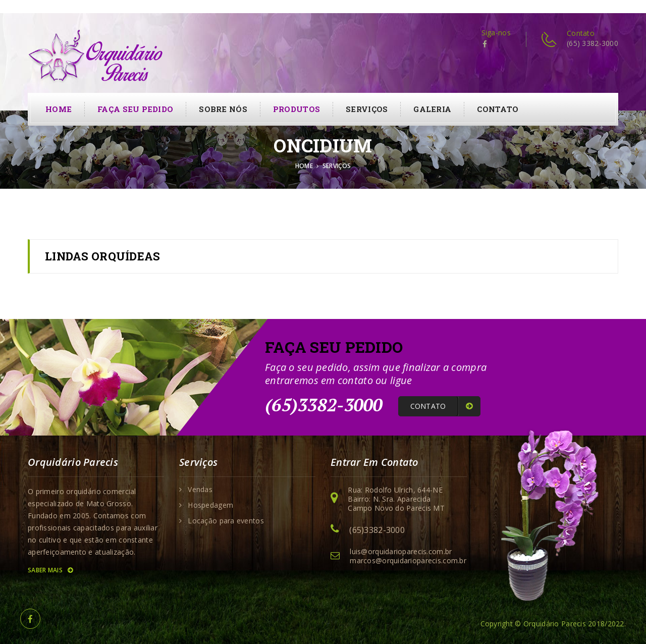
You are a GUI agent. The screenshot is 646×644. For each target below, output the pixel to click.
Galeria (432, 109)
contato (498, 109)
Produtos (297, 109)
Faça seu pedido (135, 109)
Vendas (200, 490)
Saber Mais (50, 570)
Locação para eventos (226, 521)
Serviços (367, 109)
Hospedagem (210, 505)
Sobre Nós (223, 109)
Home (59, 109)
